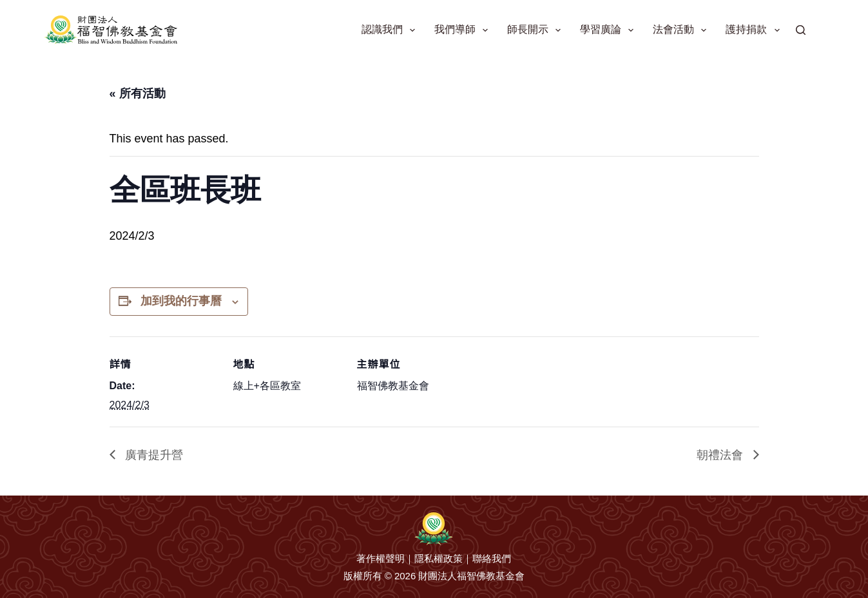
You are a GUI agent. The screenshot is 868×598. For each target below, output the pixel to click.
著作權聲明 (381, 558)
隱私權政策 (439, 558)
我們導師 (464, 30)
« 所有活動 (138, 93)
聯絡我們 (492, 558)
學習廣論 (609, 30)
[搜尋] (801, 30)
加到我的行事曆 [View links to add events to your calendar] (181, 301)
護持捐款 (755, 30)
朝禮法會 (721, 455)
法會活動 (682, 30)
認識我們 (391, 30)
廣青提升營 (152, 455)
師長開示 (536, 30)
